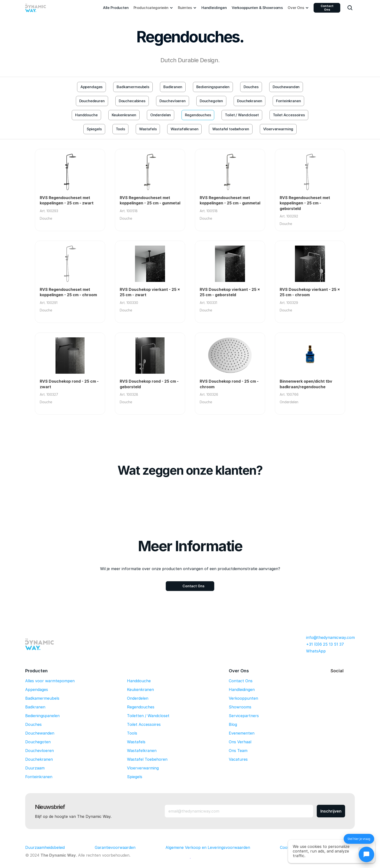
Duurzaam (35, 768)
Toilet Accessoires (144, 724)
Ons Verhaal (240, 742)
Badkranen (35, 707)
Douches (33, 724)
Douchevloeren (40, 751)
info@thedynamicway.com (330, 637)
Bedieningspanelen (42, 716)
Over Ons (239, 671)
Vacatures (238, 759)
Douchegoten (38, 742)
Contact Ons (327, 8)
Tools (132, 733)
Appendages (37, 690)
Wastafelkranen (142, 751)
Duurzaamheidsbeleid (45, 847)
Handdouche (139, 681)
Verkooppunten (243, 698)
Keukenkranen (140, 690)
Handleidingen (242, 690)
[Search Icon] (350, 8)
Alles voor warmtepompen (50, 681)
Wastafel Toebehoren (147, 759)
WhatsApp (316, 651)
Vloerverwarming (143, 768)
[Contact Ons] (190, 586)
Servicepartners (244, 716)
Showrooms (240, 707)
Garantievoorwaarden (115, 847)
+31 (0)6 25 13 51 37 (325, 644)
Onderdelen (138, 698)
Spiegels (135, 777)
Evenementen (242, 733)
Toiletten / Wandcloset (148, 716)
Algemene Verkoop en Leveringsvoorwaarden (208, 847)
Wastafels (136, 742)
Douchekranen (39, 759)
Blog (233, 724)
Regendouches (141, 707)
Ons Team (238, 751)
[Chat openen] (366, 854)
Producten (36, 671)
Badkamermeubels (42, 698)
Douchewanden (40, 733)
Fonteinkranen (39, 777)
